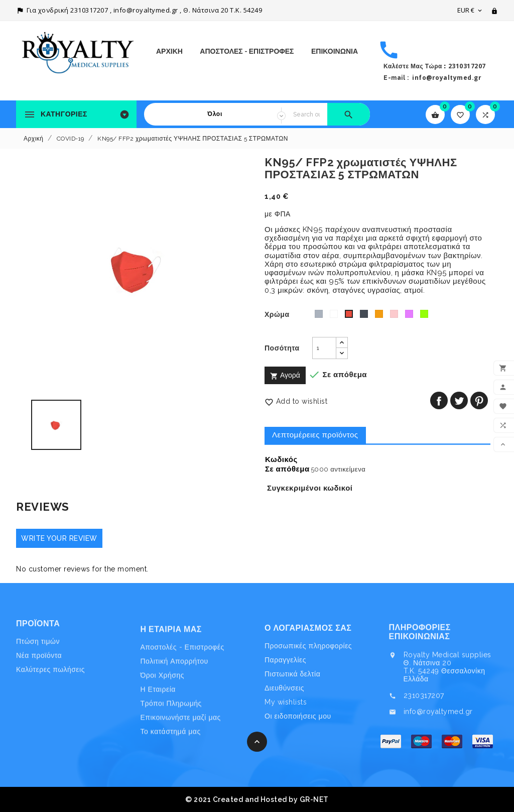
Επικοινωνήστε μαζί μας (181, 769)
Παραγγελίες (285, 705)
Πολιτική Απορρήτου (174, 712)
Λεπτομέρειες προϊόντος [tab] (315, 435)
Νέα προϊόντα (39, 681)
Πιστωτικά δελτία (292, 719)
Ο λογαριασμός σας (308, 673)
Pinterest (479, 400)
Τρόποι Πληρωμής (171, 755)
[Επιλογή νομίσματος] (470, 10)
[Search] (306, 114)
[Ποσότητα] (324, 348)
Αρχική (169, 51)
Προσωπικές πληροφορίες (308, 690)
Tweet (459, 400)
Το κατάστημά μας (171, 783)
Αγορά (285, 376)
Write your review (59, 538)
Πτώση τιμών (38, 667)
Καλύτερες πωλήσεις (50, 695)
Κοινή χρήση (439, 400)
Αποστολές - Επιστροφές (247, 51)
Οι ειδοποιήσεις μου (298, 761)
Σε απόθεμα (287, 469)
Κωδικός (281, 460)
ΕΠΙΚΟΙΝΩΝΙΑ (335, 51)
